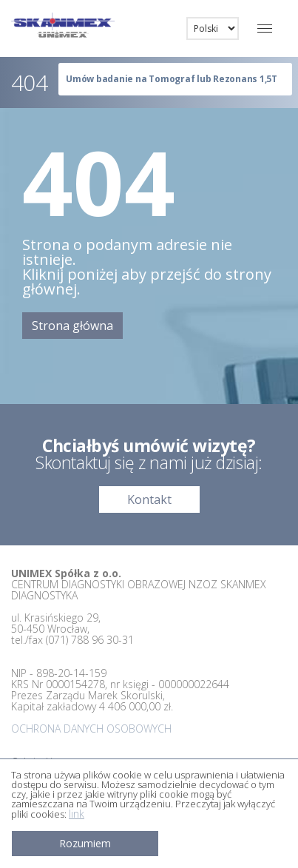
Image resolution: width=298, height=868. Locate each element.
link (77, 814)
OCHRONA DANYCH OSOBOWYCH (91, 729)
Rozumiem (85, 843)
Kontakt (149, 499)
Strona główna (72, 326)
